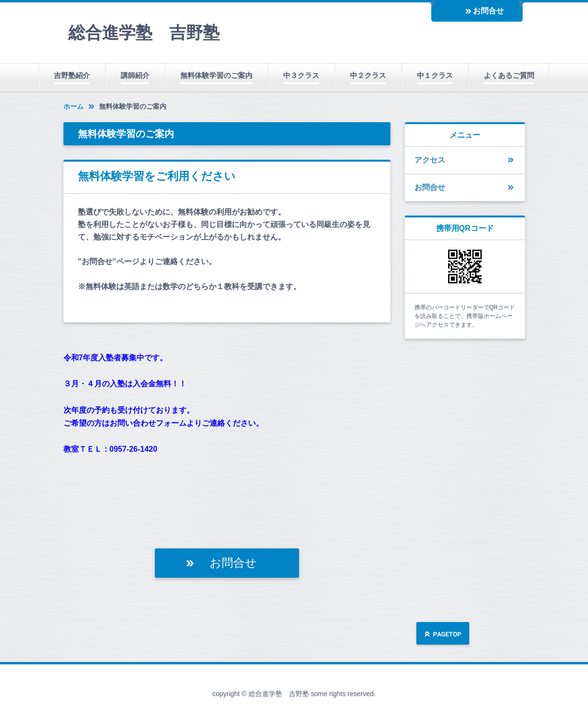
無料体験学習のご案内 (216, 75)
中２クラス (368, 75)
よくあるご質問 (509, 75)
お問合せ (488, 11)
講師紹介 (135, 75)
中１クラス (435, 75)
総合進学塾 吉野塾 (144, 32)
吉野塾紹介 (72, 75)
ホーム (74, 106)
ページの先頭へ (443, 634)
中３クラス (301, 75)
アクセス (430, 160)
